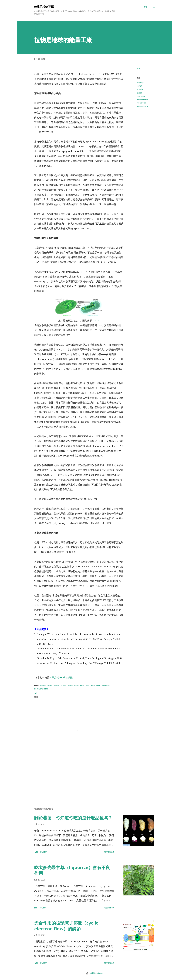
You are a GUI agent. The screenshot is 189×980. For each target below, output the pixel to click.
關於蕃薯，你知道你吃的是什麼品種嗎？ (73, 818)
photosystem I (142, 103)
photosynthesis (142, 99)
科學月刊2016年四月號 (61, 677)
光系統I (139, 86)
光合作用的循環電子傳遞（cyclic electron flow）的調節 (66, 926)
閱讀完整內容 (109, 852)
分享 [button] (138, 69)
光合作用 (140, 83)
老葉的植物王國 (44, 7)
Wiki (97, 320)
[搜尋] (145, 7)
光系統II (140, 89)
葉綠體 (139, 93)
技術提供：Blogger (94, 973)
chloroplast (141, 96)
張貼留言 (43, 852)
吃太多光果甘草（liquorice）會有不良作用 (72, 870)
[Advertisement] (75, 778)
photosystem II (142, 106)
